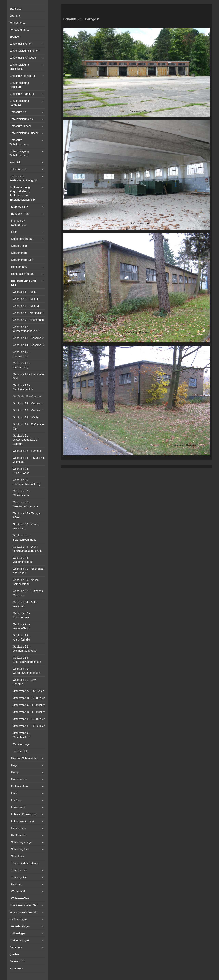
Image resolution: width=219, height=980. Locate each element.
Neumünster (19, 828)
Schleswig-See (20, 849)
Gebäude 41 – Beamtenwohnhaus (25, 538)
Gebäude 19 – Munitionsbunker (23, 387)
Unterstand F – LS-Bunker (29, 726)
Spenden (15, 37)
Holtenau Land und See (24, 283)
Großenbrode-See (22, 260)
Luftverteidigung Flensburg (19, 85)
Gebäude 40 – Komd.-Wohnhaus (26, 526)
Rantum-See (19, 835)
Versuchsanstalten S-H (23, 912)
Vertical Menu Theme (143, 472)
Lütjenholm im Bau (22, 821)
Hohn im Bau (19, 267)
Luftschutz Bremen (21, 44)
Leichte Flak (20, 751)
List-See (16, 800)
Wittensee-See (20, 898)
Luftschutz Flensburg (22, 76)
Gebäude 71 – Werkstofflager (22, 626)
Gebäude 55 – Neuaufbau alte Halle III (29, 571)
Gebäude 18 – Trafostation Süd (29, 376)
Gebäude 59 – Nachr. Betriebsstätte (26, 582)
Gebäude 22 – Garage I (28, 396)
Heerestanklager (19, 926)
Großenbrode (19, 253)
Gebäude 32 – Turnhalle (28, 451)
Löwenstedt (18, 807)
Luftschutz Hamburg (22, 94)
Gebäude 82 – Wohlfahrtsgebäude (25, 649)
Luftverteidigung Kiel (22, 119)
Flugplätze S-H (19, 207)
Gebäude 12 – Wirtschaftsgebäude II (26, 329)
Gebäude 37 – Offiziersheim (21, 493)
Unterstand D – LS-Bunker (29, 712)
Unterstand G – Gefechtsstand (22, 735)
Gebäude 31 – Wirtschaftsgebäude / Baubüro (26, 440)
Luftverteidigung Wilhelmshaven (19, 153)
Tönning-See (19, 877)
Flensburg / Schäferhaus (19, 223)
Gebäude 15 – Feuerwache (21, 354)
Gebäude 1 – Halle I (25, 292)
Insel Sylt (15, 162)
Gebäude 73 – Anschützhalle (21, 638)
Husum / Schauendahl (25, 758)
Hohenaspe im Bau (23, 274)
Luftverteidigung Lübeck (24, 133)
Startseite (15, 9)
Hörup (15, 772)
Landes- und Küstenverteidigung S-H (24, 178)
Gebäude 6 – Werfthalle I (28, 313)
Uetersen (17, 884)
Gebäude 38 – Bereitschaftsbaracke (26, 504)
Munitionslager (22, 744)
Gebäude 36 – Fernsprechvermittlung (26, 482)
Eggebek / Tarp (20, 214)
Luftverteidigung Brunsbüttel (19, 67)
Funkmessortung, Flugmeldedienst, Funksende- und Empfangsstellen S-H (22, 193)
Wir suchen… (18, 23)
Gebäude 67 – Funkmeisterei (21, 615)
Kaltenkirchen (19, 786)
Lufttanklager (17, 933)
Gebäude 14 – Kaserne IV (29, 345)
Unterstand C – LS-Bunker (29, 705)
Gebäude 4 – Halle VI (26, 306)
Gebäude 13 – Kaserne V (28, 338)
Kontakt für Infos (19, 30)
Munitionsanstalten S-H (24, 905)
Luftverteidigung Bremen (24, 51)
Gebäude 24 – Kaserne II (28, 403)
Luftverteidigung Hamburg (19, 103)
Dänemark (16, 947)
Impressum (16, 968)
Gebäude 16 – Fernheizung (21, 365)
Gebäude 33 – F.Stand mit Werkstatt (29, 460)
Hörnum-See (19, 779)
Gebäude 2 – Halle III (26, 299)
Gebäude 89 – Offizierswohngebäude (26, 671)
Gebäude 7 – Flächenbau (28, 320)
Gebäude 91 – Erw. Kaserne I (25, 682)
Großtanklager (18, 919)
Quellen (14, 954)
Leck (14, 793)
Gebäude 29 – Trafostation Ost (29, 427)
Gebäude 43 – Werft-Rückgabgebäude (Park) (28, 549)
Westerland (18, 891)
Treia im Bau (19, 870)
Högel (15, 765)
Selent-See (18, 856)
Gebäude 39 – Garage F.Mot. (26, 515)
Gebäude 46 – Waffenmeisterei (23, 560)
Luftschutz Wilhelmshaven (19, 142)
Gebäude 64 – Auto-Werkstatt (25, 604)
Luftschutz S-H (18, 169)
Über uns (15, 16)
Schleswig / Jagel (22, 842)
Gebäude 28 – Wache (26, 417)
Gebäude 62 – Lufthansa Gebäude (28, 593)
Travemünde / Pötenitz (25, 863)
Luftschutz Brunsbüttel (23, 58)
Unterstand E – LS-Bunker (29, 719)
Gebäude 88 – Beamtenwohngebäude (27, 660)
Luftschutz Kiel (18, 112)
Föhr (14, 232)
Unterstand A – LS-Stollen (28, 691)
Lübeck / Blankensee (24, 814)
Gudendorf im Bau (22, 239)
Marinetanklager (19, 940)
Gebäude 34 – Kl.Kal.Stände (21, 471)
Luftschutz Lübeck (20, 126)
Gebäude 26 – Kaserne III (28, 410)
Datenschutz (17, 961)
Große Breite (19, 246)
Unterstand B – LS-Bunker (29, 698)
